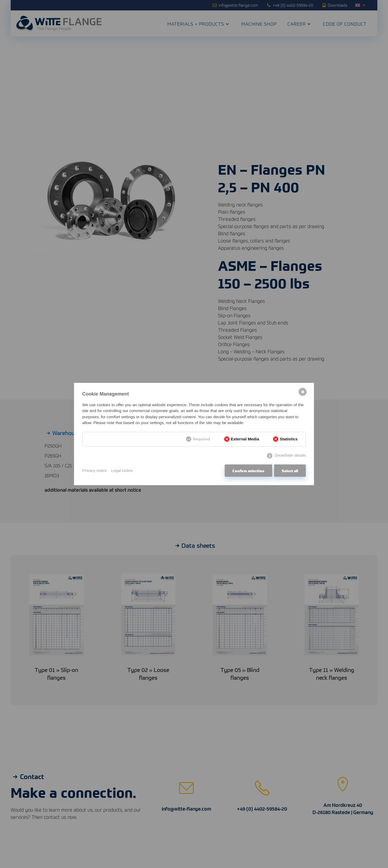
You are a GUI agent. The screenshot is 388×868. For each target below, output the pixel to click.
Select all (290, 471)
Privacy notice (95, 470)
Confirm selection (248, 471)
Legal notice (122, 470)
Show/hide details (290, 455)
